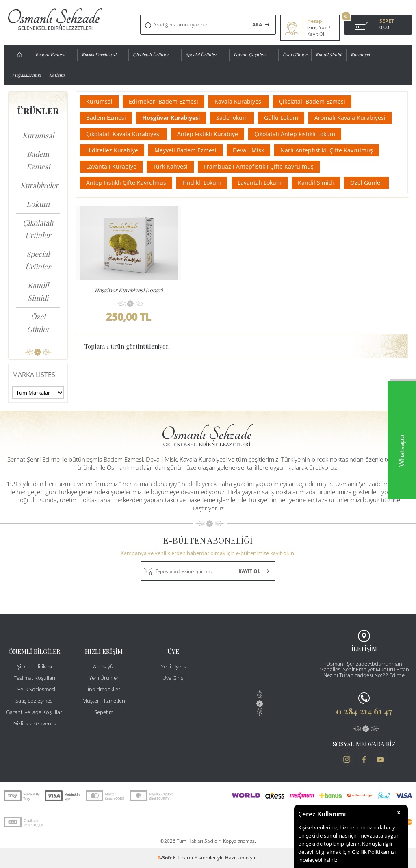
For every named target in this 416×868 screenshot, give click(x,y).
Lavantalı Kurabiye (111, 166)
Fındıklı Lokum (202, 183)
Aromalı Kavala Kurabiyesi (350, 118)
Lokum (38, 204)
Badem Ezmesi (50, 55)
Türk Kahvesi (170, 166)
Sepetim (104, 712)
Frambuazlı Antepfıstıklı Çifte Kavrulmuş (259, 166)
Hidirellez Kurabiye (112, 150)
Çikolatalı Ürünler (151, 55)
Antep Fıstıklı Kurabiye (208, 134)
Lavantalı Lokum (260, 183)
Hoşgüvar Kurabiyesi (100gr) (129, 290)
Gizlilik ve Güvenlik (35, 723)
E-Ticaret (183, 858)
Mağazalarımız (26, 75)
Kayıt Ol (316, 34)
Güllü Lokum (281, 118)
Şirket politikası (35, 666)
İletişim (57, 75)
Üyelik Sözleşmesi (35, 689)
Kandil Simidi (329, 55)
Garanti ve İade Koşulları (35, 712)
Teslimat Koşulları (35, 678)
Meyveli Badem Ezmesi (185, 150)
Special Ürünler (201, 55)
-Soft (165, 858)
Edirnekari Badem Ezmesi (164, 101)
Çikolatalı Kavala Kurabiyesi (123, 134)
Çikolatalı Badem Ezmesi (312, 101)
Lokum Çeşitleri (250, 55)
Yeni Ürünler (104, 678)
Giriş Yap (317, 28)
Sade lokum (232, 118)
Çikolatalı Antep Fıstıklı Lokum (295, 134)
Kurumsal (360, 55)
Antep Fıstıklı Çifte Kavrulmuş (126, 183)
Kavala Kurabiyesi (99, 55)
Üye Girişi (173, 678)
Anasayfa (104, 666)
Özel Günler (295, 55)
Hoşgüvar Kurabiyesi (171, 118)
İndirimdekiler (104, 689)
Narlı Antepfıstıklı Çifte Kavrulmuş (327, 150)
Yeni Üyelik (173, 666)
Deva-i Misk (248, 150)
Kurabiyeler (39, 185)
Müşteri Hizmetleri (104, 701)
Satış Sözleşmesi (35, 701)
